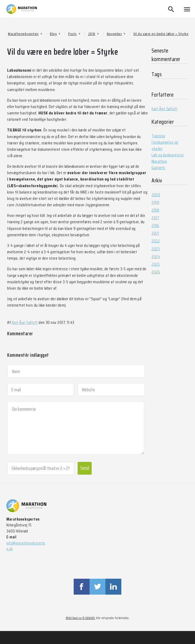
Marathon (159, 161)
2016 (155, 226)
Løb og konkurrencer (168, 155)
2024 (156, 257)
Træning (158, 136)
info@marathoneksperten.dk (26, 546)
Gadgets (158, 168)
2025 (156, 264)
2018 (155, 210)
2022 (156, 241)
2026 (156, 272)
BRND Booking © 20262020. (81, 618)
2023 (156, 249)
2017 (155, 218)
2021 (155, 233)
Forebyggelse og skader (165, 145)
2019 (155, 202)
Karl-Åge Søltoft (25, 322)
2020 (156, 195)
